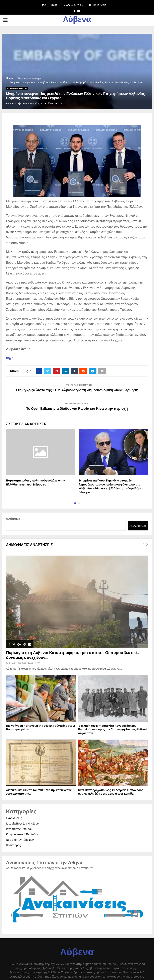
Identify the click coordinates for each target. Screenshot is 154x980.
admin (13, 104)
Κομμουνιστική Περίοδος (22, 834)
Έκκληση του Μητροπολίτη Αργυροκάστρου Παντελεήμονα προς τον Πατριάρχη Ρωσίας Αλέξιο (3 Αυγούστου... (113, 729)
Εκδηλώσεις (14, 818)
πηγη (10, 358)
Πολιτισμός (14, 845)
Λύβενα (77, 20)
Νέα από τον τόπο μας (17, 89)
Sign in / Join (97, 5)
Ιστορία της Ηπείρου (19, 829)
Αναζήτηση (13, 519)
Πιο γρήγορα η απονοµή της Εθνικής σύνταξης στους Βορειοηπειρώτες (41, 728)
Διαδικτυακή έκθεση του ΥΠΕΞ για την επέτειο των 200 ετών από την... (39, 792)
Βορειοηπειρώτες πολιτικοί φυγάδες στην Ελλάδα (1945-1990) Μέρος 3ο (35, 483)
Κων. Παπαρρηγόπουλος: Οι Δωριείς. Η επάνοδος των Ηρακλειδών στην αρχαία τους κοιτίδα (111, 792)
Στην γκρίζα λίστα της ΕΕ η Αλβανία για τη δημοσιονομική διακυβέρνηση (77, 390)
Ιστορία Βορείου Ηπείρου (22, 824)
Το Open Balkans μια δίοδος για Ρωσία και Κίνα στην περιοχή (77, 409)
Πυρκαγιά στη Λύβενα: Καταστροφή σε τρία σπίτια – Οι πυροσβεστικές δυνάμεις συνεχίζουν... (73, 655)
